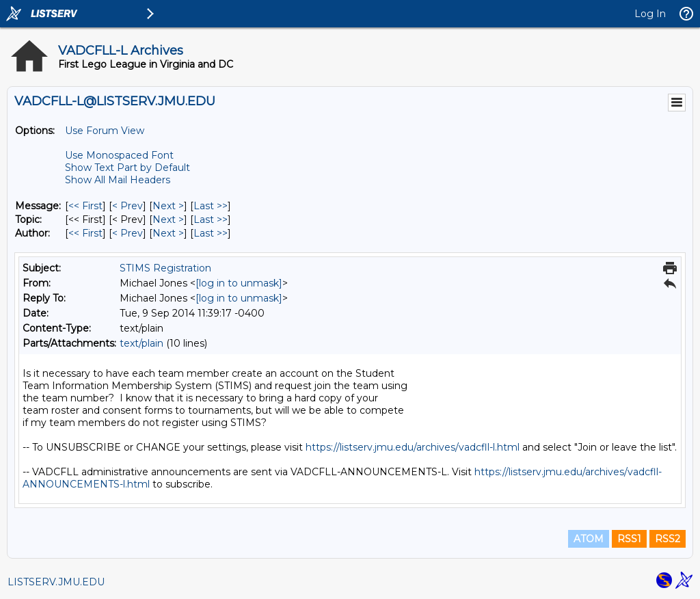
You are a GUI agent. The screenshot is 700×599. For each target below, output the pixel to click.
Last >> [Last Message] (211, 206)
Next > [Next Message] (168, 206)
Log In (650, 14)
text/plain (142, 343)
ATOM (589, 539)
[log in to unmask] (239, 283)
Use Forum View (105, 131)
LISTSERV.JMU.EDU (56, 582)
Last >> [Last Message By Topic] (211, 219)
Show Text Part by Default (127, 168)
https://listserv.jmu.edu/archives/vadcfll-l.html (413, 447)
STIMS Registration (165, 268)
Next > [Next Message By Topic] (168, 219)
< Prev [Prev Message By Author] (127, 233)
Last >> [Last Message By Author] (211, 233)
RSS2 (668, 539)
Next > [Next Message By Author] (168, 233)
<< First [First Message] (85, 206)
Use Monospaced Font (119, 155)
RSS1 (629, 539)
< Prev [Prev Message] (127, 206)
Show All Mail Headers (118, 180)
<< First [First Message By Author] (85, 233)
